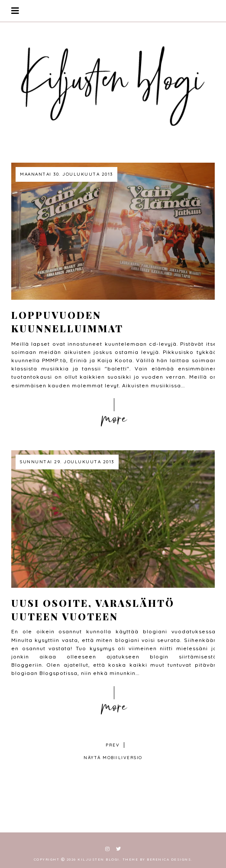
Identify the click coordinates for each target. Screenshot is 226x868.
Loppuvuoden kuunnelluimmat (67, 322)
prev (113, 745)
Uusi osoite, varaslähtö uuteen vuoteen (93, 610)
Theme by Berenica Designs (157, 859)
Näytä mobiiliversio (113, 758)
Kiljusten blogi (98, 859)
